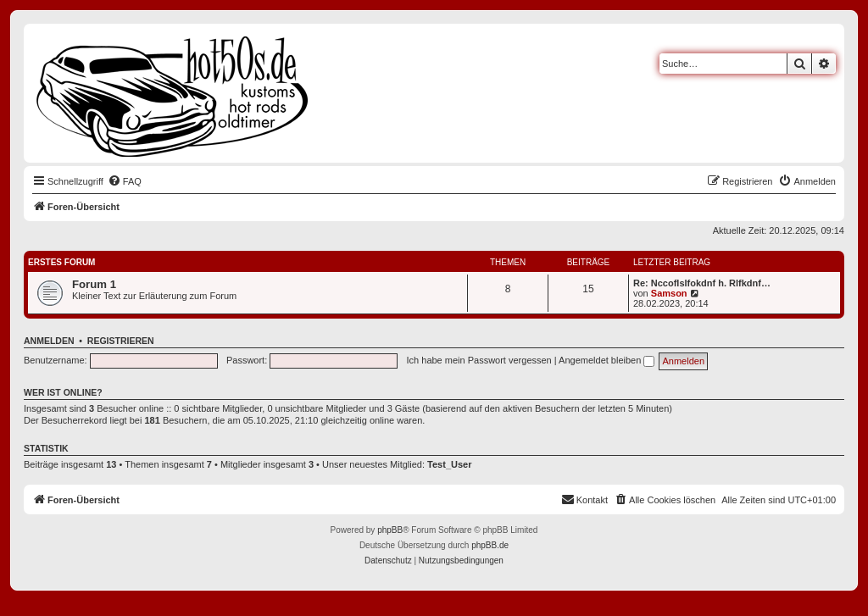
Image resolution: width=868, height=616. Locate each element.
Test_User (449, 464)
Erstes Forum (61, 262)
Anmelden (49, 341)
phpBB (390, 530)
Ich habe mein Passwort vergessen (479, 360)
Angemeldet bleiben (606, 360)
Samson (669, 293)
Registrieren (121, 341)
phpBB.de (490, 545)
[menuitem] (125, 181)
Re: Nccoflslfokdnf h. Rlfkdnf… (702, 283)
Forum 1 (94, 284)
